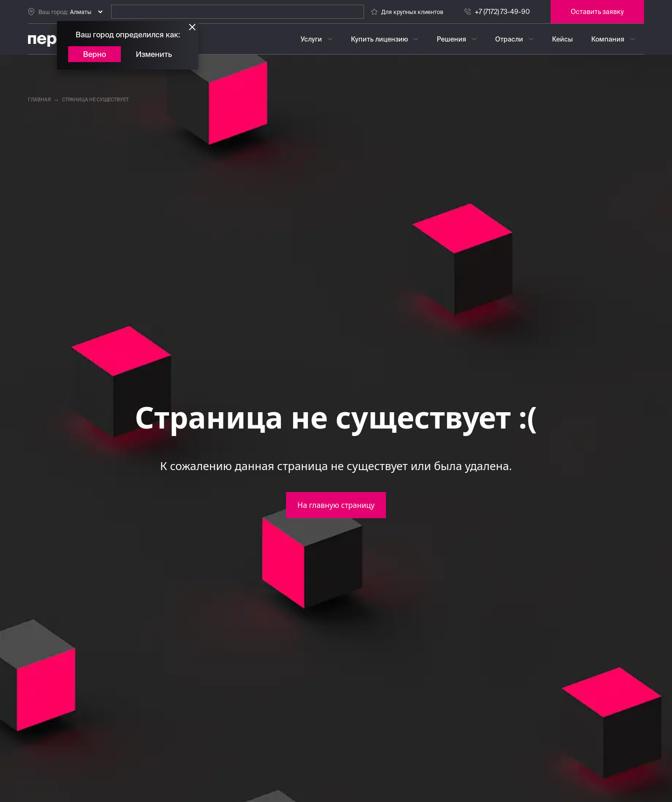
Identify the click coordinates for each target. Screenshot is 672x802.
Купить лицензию (379, 39)
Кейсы (562, 39)
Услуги (311, 39)
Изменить (154, 54)
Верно (94, 54)
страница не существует (95, 100)
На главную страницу (336, 505)
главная (39, 100)
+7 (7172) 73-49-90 (502, 12)
